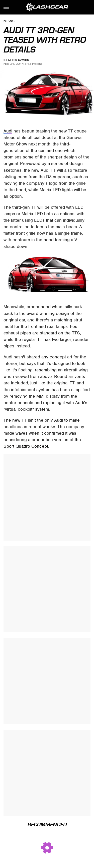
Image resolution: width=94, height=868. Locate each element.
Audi (8, 131)
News (9, 21)
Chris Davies (18, 60)
